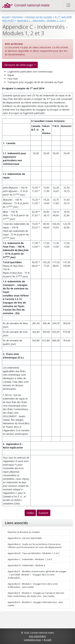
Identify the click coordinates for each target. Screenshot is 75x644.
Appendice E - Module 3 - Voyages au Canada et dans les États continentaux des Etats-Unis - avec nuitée (36, 595)
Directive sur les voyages (39, 17)
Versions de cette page (19, 65)
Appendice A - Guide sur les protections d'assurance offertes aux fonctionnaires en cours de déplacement (35, 546)
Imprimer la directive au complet (24, 532)
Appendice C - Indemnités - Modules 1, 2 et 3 (41, 20)
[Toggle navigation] (68, 5)
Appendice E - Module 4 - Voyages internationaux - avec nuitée (35, 604)
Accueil (6, 17)
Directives (17, 17)
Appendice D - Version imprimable (25, 538)
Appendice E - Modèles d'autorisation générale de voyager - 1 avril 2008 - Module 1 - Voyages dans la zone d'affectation (37, 575)
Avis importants (37, 636)
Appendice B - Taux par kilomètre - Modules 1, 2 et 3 (34, 553)
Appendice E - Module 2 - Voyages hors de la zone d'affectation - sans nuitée (33, 585)
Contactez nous (32, 640)
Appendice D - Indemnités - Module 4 (26, 565)
